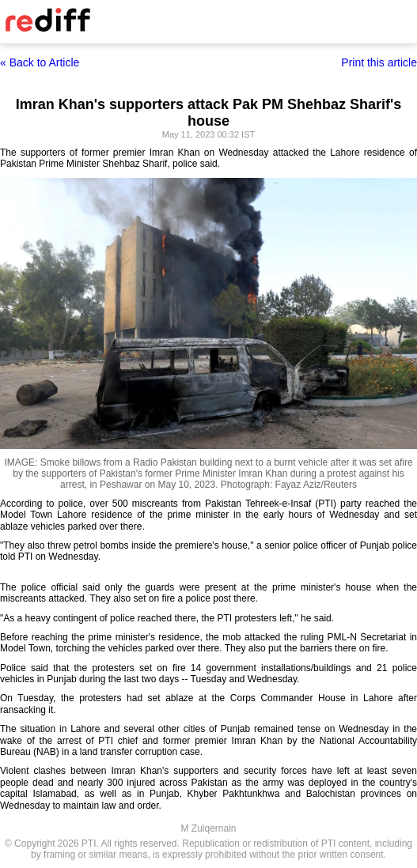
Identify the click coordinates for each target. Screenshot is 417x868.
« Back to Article (40, 62)
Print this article (379, 62)
